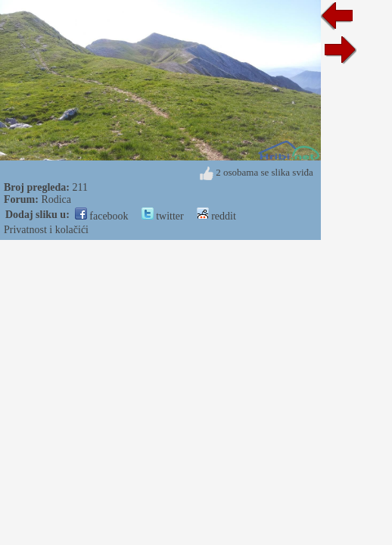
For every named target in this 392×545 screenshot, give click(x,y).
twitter (163, 216)
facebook (102, 216)
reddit (216, 216)
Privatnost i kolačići (46, 230)
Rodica (56, 199)
